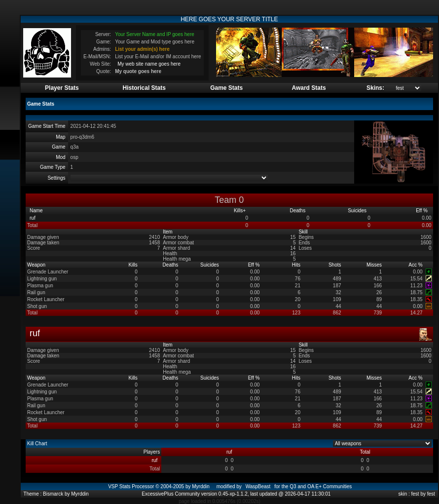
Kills (240, 211)
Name (37, 211)
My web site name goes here (149, 64)
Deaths (298, 211)
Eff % (422, 211)
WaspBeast (258, 486)
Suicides (358, 211)
